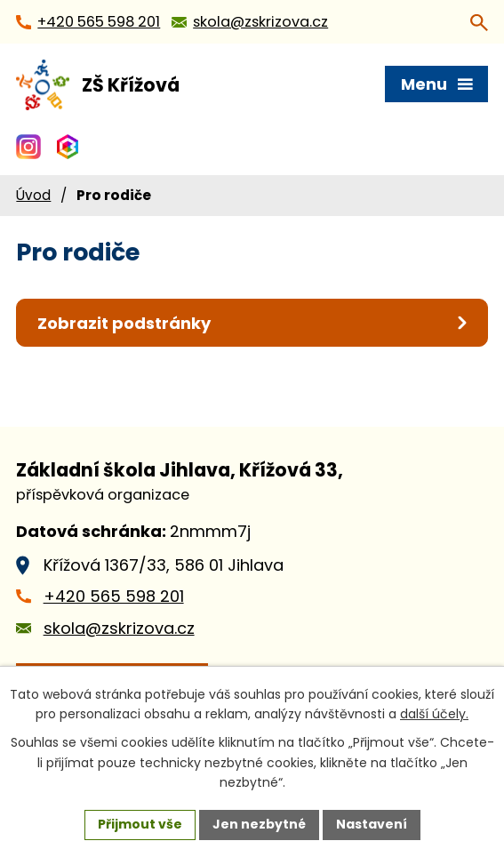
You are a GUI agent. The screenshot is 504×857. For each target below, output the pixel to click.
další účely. (434, 714)
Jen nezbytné (259, 824)
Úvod (33, 195)
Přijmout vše (140, 824)
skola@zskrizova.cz (119, 628)
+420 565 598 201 (114, 596)
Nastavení (372, 824)
